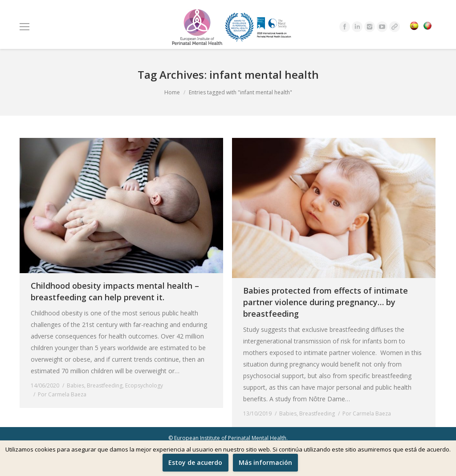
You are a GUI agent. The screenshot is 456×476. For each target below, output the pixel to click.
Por (62, 394)
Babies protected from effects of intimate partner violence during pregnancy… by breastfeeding (326, 302)
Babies (75, 385)
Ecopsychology (144, 385)
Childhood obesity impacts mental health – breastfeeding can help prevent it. (115, 291)
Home (172, 92)
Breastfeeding (105, 385)
